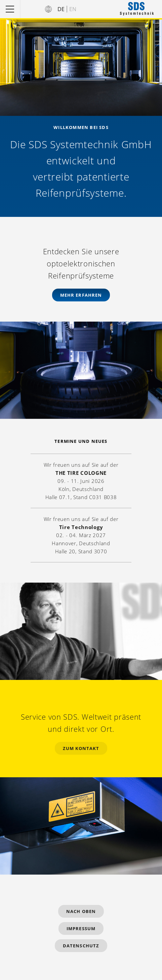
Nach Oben (81, 911)
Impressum (81, 928)
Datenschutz (81, 946)
